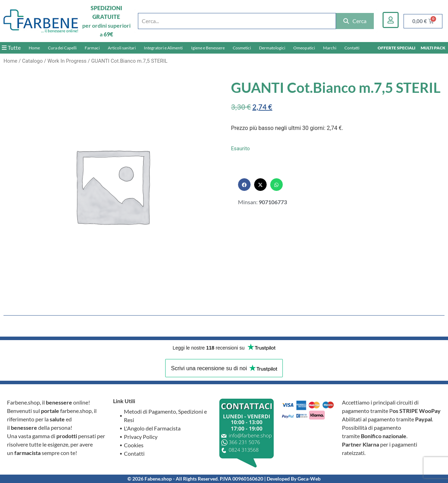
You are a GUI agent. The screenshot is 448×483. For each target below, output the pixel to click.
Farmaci (92, 48)
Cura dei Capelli (62, 48)
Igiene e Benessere (208, 48)
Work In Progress (67, 61)
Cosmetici (242, 48)
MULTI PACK (433, 48)
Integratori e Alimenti (163, 48)
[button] (244, 185)
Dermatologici (272, 48)
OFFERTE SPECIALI (397, 48)
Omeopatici (304, 48)
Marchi (330, 48)
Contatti (352, 48)
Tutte (11, 47)
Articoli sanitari (122, 48)
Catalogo (32, 61)
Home (34, 48)
